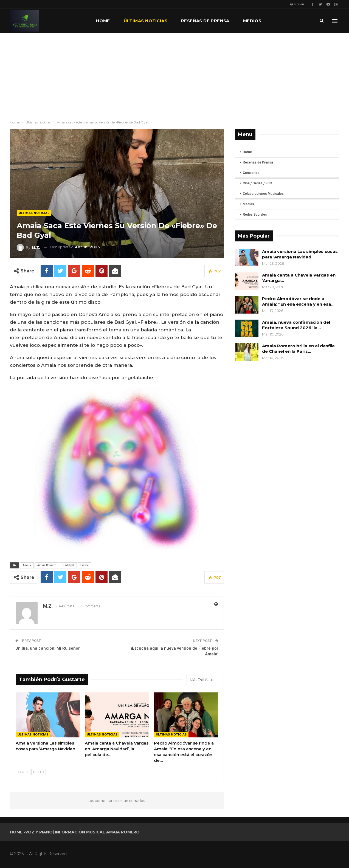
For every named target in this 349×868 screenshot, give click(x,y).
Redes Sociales (255, 215)
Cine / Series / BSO (257, 183)
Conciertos (251, 173)
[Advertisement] (174, 74)
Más (280, 21)
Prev (23, 772)
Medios (252, 21)
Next (39, 772)
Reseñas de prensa (205, 21)
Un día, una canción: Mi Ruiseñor (48, 648)
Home (103, 21)
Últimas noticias (146, 21)
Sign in (297, 4)
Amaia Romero (47, 565)
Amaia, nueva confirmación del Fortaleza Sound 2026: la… (296, 325)
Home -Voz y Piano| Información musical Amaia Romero (75, 832)
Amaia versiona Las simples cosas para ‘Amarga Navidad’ (300, 254)
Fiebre (85, 565)
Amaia (27, 565)
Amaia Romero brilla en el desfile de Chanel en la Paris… (298, 349)
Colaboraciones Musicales (263, 194)
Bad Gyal (68, 565)
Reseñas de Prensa (258, 162)
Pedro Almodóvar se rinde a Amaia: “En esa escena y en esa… (298, 301)
